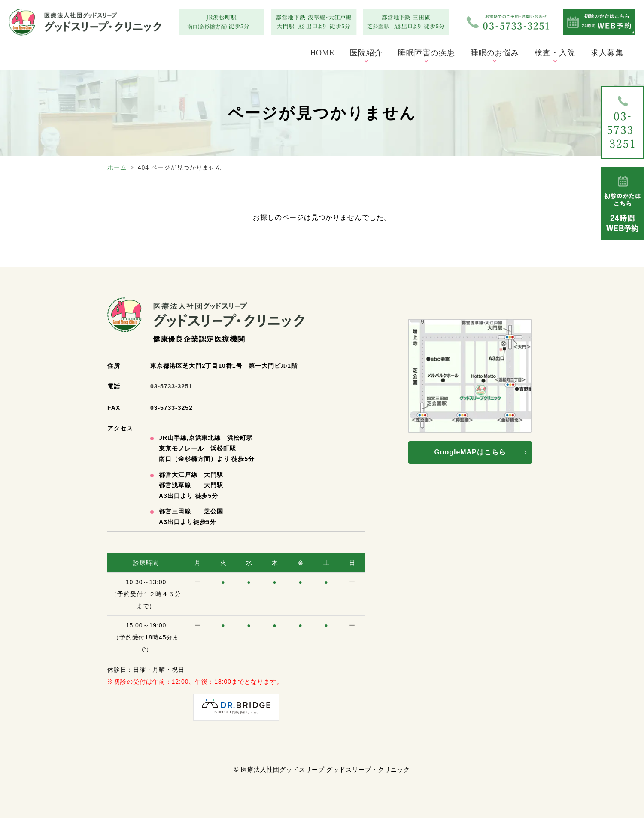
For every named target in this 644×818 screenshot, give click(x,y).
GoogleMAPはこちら (470, 452)
